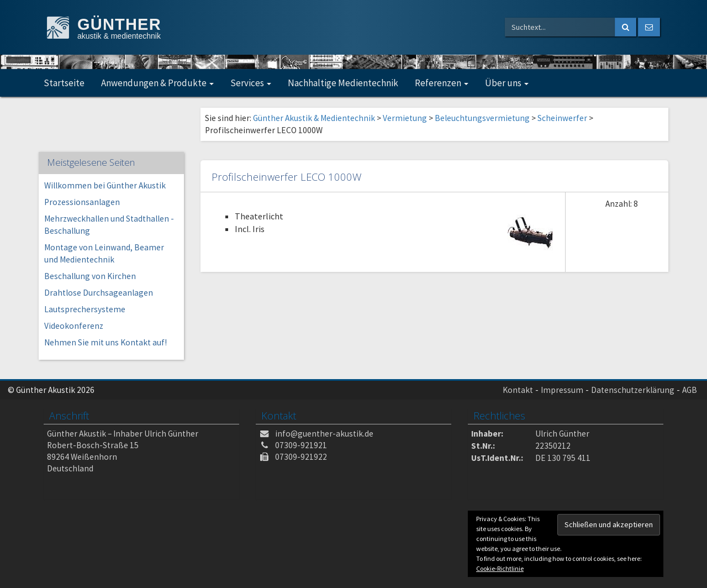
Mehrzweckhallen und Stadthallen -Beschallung (109, 225)
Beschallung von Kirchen (90, 276)
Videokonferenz (74, 326)
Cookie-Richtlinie (500, 568)
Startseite (64, 83)
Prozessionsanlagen (82, 202)
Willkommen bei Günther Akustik (105, 185)
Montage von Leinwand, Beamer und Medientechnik (104, 253)
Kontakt (518, 390)
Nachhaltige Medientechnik (343, 83)
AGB (690, 390)
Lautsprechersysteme (85, 309)
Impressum (562, 390)
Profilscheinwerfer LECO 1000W (286, 177)
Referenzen (442, 83)
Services (251, 83)
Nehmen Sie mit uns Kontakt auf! (105, 342)
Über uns (507, 83)
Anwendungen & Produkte (157, 83)
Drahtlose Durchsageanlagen (99, 293)
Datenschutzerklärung (633, 390)
